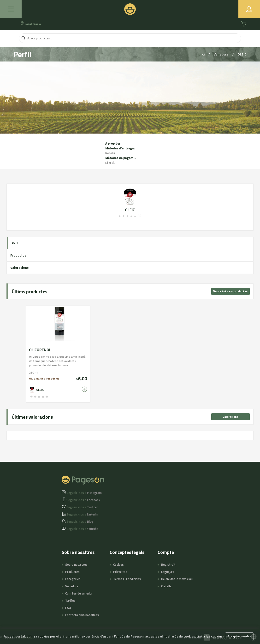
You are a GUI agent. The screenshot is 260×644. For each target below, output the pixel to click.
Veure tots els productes (230, 291)
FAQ (68, 608)
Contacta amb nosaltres (82, 615)
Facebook (83, 500)
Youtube (82, 529)
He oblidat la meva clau (177, 579)
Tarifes (70, 601)
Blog (80, 521)
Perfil (16, 243)
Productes (18, 255)
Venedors (221, 54)
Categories (73, 579)
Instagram (84, 493)
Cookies (118, 564)
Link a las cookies (210, 636)
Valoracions (19, 267)
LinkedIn (82, 514)
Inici (202, 54)
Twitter (82, 507)
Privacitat (120, 572)
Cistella (166, 586)
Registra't (168, 564)
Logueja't (168, 572)
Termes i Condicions (127, 579)
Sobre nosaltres (76, 564)
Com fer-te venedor (79, 593)
